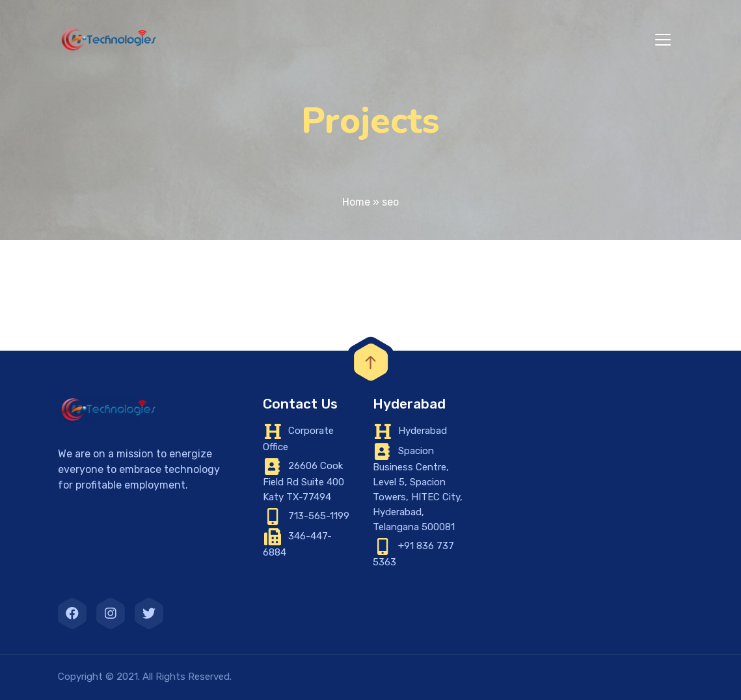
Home (356, 202)
